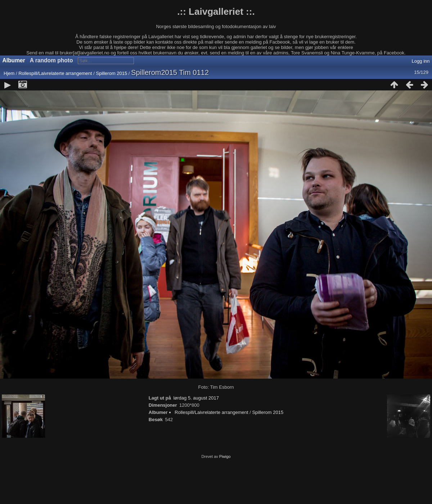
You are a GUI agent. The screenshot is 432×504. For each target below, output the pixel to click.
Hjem (9, 73)
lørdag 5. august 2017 (196, 398)
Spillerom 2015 (112, 73)
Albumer (14, 60)
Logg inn (421, 61)
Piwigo (225, 456)
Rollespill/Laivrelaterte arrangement (55, 73)
